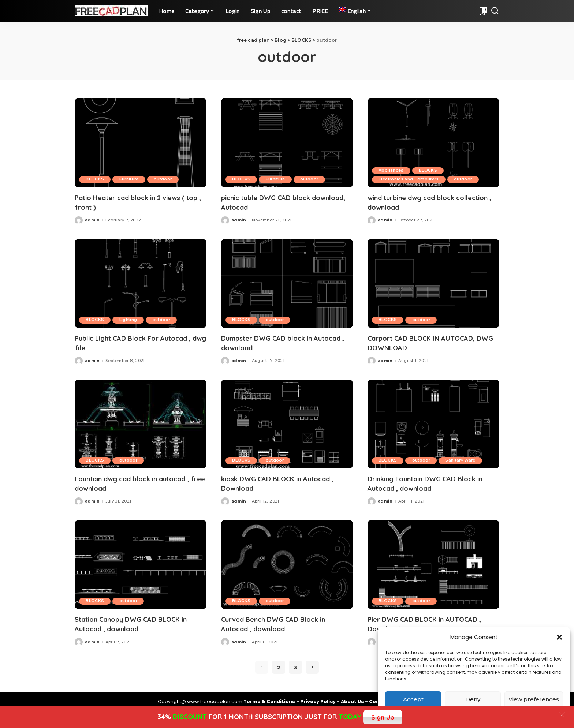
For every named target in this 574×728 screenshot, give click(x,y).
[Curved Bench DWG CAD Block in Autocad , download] (287, 562)
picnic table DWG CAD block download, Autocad (271, 202)
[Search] (495, 11)
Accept (413, 699)
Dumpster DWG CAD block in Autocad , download (272, 342)
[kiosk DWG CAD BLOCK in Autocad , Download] (287, 423)
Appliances (392, 171)
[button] (559, 637)
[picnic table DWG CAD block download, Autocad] (287, 143)
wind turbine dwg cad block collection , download (417, 202)
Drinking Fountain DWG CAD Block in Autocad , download (433, 482)
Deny (473, 699)
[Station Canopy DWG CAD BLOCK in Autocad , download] (141, 562)
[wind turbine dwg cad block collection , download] (433, 143)
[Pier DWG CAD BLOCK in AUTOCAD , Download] (433, 562)
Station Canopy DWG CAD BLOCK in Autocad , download (138, 621)
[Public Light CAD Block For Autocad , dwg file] (141, 283)
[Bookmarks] (482, 11)
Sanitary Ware (464, 459)
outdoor (167, 179)
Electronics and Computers (410, 179)
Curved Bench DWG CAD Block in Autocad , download (279, 621)
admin (92, 219)
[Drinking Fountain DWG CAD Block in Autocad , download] (433, 423)
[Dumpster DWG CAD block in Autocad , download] (287, 283)
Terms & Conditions (270, 699)
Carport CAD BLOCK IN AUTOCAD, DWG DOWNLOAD (428, 342)
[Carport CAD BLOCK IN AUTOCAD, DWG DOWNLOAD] (433, 283)
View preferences (534, 699)
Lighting (130, 319)
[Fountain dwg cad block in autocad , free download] (141, 423)
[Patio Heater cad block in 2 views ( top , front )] (141, 143)
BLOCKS (96, 179)
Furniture (131, 179)
